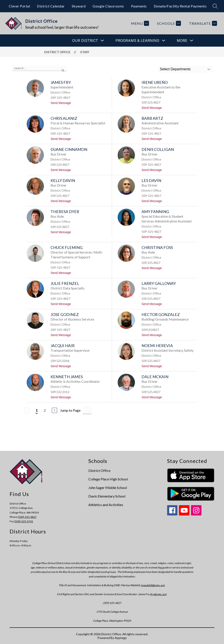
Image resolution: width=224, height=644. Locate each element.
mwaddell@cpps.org (153, 585)
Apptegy (121, 638)
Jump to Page (70, 410)
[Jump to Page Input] (87, 410)
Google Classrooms (108, 6)
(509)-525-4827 (27, 517)
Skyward (79, 6)
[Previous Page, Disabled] (27, 410)
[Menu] (139, 23)
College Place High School (108, 479)
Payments (139, 6)
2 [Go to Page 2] (45, 410)
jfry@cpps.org (158, 594)
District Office (57, 52)
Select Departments (175, 69)
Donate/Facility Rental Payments (180, 6)
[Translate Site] (202, 23)
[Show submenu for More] (182, 41)
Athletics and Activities (106, 505)
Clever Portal (19, 6)
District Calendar (51, 6)
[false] (40, 68)
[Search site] (215, 6)
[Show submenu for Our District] (85, 41)
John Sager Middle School (108, 488)
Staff (85, 52)
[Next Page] (54, 410)
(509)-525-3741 (24, 521)
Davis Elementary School (107, 496)
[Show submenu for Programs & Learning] (137, 41)
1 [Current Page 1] (37, 410)
